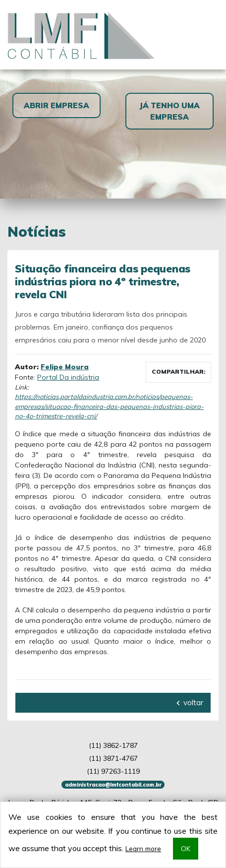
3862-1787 (113, 745)
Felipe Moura (65, 367)
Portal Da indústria (68, 377)
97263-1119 (113, 771)
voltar (190, 702)
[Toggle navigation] (207, 34)
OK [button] (186, 848)
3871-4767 (113, 758)
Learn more (143, 848)
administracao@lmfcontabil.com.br (113, 785)
